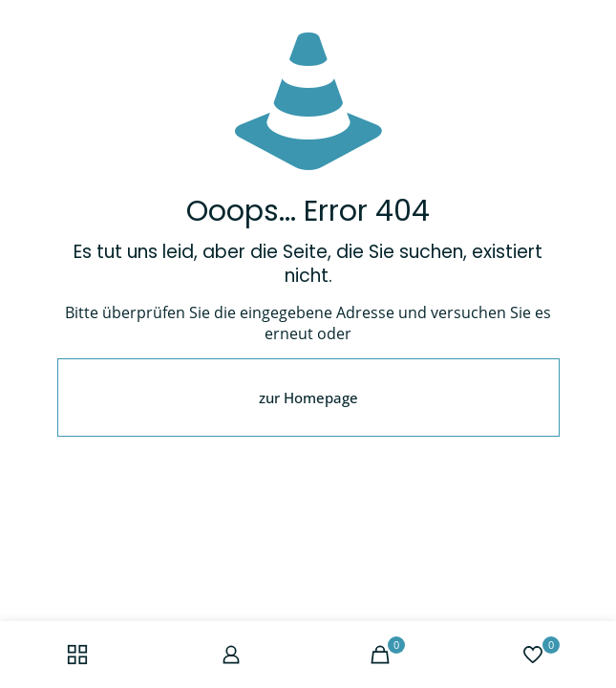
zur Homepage (308, 398)
